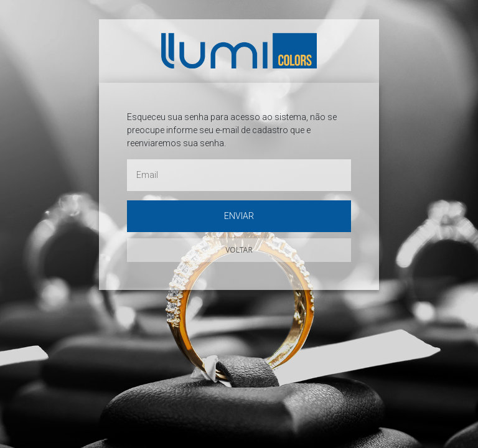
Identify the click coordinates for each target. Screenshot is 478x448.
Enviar (239, 216)
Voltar (239, 250)
